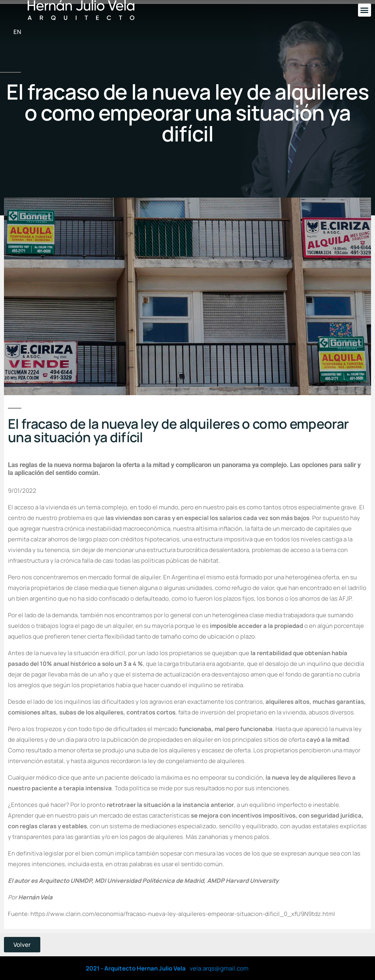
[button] (365, 10)
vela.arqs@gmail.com (219, 968)
